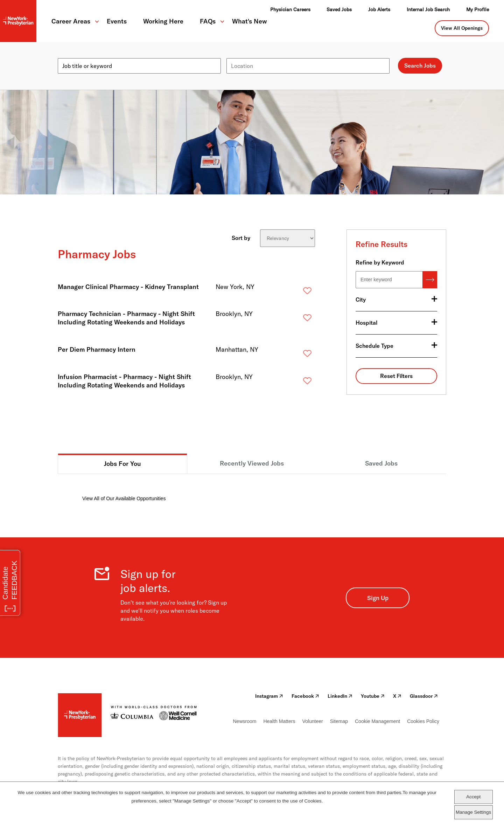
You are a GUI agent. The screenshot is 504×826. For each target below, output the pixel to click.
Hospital (366, 323)
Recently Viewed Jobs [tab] (252, 463)
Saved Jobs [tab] (381, 463)
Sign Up (378, 598)
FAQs (208, 21)
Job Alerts (379, 9)
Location (237, 55)
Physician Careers (290, 9)
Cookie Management (377, 721)
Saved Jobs (339, 9)
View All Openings (462, 28)
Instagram (269, 696)
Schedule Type (374, 346)
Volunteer (312, 721)
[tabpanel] (252, 488)
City (361, 300)
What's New (250, 21)
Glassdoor (424, 696)
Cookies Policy (423, 721)
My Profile (478, 9)
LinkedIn (340, 696)
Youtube (373, 696)
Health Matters (279, 721)
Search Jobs (420, 66)
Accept (473, 797)
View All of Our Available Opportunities (124, 498)
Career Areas (71, 21)
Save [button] (296, 292)
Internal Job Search (428, 9)
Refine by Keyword (380, 262)
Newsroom (245, 721)
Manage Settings (473, 812)
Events (117, 21)
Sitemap (339, 721)
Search (430, 280)
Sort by (241, 238)
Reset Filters (396, 376)
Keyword (69, 55)
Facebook (305, 696)
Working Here (163, 21)
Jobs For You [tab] (122, 464)
